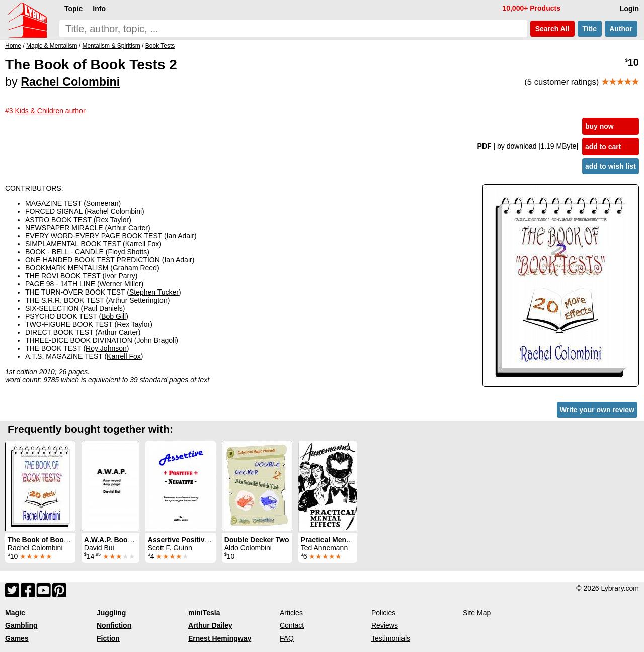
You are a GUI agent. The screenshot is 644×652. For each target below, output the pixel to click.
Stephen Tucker (154, 292)
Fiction (108, 638)
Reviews (385, 625)
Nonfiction (114, 625)
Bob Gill (113, 316)
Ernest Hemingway (220, 638)
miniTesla (204, 613)
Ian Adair (180, 236)
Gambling (21, 625)
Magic (15, 613)
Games (17, 638)
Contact (292, 625)
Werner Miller (120, 284)
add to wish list (611, 166)
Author (621, 29)
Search (552, 29)
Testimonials (391, 638)
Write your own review (597, 410)
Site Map (477, 613)
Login (629, 9)
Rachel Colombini (70, 82)
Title (590, 29)
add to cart (603, 147)
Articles (291, 613)
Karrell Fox (142, 244)
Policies (383, 613)
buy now (599, 126)
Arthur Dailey (210, 625)
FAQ (287, 638)
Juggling (111, 613)
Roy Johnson (106, 348)
